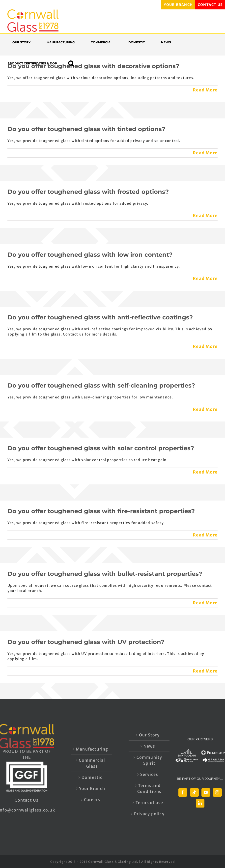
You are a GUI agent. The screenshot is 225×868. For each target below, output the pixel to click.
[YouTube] (206, 792)
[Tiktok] (194, 792)
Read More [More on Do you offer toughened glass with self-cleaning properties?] (205, 409)
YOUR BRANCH (178, 5)
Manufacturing (92, 749)
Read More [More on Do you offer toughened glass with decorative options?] (205, 90)
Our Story (149, 735)
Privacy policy (149, 814)
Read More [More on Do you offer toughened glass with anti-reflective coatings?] (205, 346)
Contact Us (27, 800)
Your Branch (92, 788)
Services (149, 774)
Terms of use (149, 803)
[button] (73, 63)
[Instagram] (217, 792)
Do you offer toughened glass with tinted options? (86, 129)
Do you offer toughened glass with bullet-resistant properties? (105, 574)
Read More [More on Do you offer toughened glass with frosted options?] (205, 216)
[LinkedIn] (200, 803)
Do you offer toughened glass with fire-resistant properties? (101, 511)
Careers (92, 800)
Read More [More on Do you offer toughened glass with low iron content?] (205, 279)
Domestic (92, 777)
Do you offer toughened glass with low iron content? (90, 255)
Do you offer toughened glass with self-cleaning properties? (101, 385)
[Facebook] (183, 792)
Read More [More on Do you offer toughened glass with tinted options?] (205, 153)
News (149, 746)
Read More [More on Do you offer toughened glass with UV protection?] (205, 671)
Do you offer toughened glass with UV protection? (86, 642)
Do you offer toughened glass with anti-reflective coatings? (100, 317)
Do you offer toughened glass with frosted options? (88, 192)
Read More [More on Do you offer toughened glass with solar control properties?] (205, 472)
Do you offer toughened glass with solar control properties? (101, 448)
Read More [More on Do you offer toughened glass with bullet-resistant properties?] (205, 603)
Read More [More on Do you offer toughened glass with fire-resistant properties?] (205, 535)
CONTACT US (210, 5)
